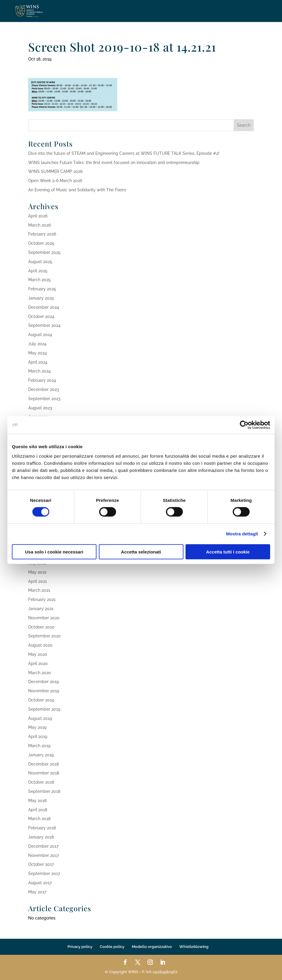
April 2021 (38, 581)
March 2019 (39, 746)
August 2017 (40, 883)
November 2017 (43, 855)
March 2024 (39, 371)
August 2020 (40, 645)
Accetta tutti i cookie (228, 552)
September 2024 (44, 325)
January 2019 (41, 755)
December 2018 (43, 764)
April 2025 (38, 271)
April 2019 (38, 736)
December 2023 (44, 389)
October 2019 (41, 700)
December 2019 (43, 682)
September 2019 (44, 709)
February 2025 (42, 289)
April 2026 (38, 216)
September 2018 (44, 791)
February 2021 (42, 599)
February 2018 (42, 828)
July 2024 (37, 344)
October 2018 (41, 782)
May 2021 (37, 572)
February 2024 (42, 380)
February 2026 (42, 234)
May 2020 (38, 654)
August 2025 (40, 262)
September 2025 (44, 252)
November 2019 (44, 691)
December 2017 (43, 846)
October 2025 (41, 243)
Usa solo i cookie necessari (54, 552)
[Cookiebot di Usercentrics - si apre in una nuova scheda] (244, 425)
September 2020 (45, 636)
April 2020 (38, 664)
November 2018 (44, 773)
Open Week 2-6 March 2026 (55, 181)
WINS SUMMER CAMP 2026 (55, 171)
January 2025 (41, 298)
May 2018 (37, 801)
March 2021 (39, 590)
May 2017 (37, 892)
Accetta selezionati (141, 552)
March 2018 (39, 819)
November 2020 (44, 618)
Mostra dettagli (242, 534)
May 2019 (37, 727)
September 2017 (44, 874)
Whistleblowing (194, 947)
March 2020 (40, 673)
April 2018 (38, 810)
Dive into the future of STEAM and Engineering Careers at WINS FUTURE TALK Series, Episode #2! (124, 153)
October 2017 (41, 864)
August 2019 (40, 718)
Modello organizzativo (152, 947)
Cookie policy (112, 947)
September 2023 (44, 399)
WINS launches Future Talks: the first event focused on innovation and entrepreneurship (114, 163)
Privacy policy (80, 947)
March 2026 (39, 225)
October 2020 (41, 627)
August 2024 (40, 335)
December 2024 (44, 307)
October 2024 (41, 316)
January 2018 (41, 837)
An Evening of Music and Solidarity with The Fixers (77, 190)
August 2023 (40, 408)
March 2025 (39, 280)
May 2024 (38, 353)
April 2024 (38, 362)
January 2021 (41, 609)
